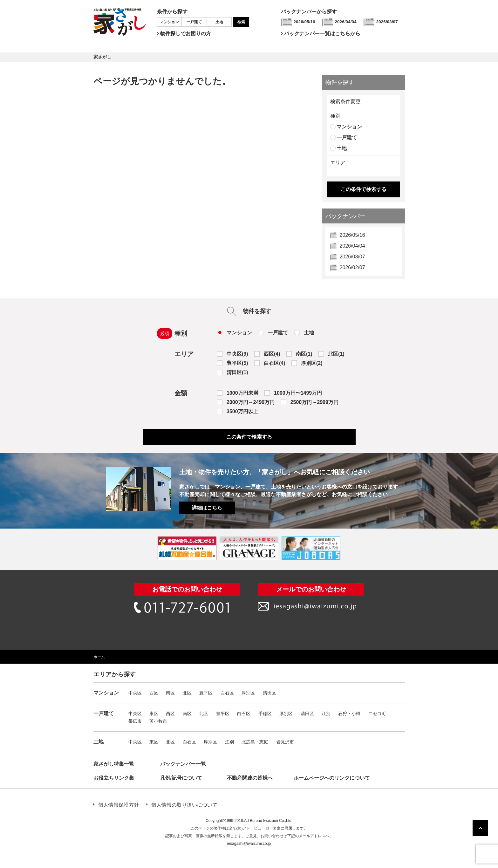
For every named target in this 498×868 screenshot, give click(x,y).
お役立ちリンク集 (114, 778)
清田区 (269, 693)
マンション (169, 22)
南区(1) (304, 354)
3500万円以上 (242, 411)
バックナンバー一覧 (183, 764)
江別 (326, 714)
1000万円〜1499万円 (298, 393)
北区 (187, 693)
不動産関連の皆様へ (250, 778)
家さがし (102, 57)
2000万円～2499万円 (251, 402)
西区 (154, 693)
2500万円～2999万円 (314, 402)
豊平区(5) (237, 363)
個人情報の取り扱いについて (184, 805)
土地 (219, 22)
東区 (154, 714)
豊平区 (206, 693)
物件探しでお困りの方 (186, 34)
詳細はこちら (207, 508)
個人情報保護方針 (119, 805)
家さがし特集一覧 (114, 764)
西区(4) (272, 354)
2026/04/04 (346, 22)
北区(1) (336, 354)
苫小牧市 (158, 721)
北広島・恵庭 (255, 742)
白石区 (227, 693)
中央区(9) (237, 354)
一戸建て (194, 22)
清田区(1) (237, 372)
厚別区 (248, 693)
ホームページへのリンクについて (332, 778)
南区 (170, 693)
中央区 (135, 693)
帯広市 (135, 721)
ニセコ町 (377, 714)
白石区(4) (275, 363)
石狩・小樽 (349, 714)
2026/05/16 (304, 22)
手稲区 (265, 714)
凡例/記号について (181, 778)
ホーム (99, 657)
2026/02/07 (352, 267)
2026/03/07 (387, 22)
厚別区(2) (312, 363)
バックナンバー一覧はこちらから (322, 34)
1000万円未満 (242, 393)
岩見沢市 (285, 742)
